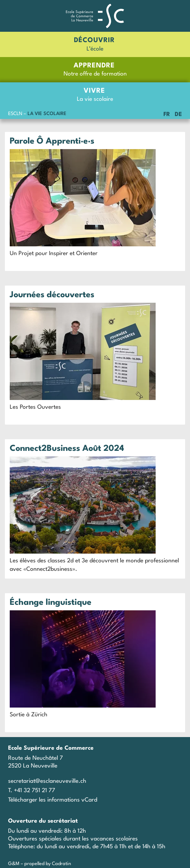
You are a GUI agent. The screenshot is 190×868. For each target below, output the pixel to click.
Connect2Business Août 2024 (67, 449)
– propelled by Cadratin (45, 864)
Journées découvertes (52, 295)
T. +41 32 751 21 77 (32, 791)
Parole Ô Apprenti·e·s (52, 141)
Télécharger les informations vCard (53, 800)
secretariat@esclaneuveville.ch (47, 781)
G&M (14, 864)
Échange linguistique (51, 603)
